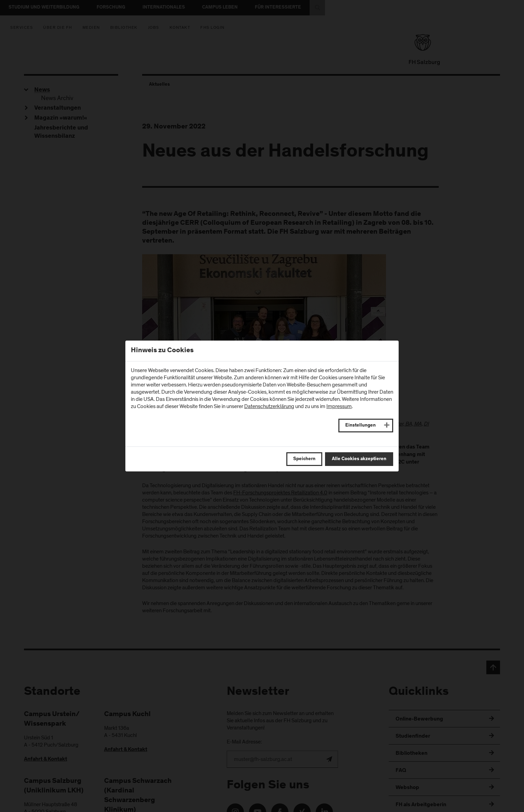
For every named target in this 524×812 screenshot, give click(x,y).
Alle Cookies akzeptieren (359, 459)
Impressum (339, 406)
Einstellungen (360, 426)
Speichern (304, 459)
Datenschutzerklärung (269, 406)
